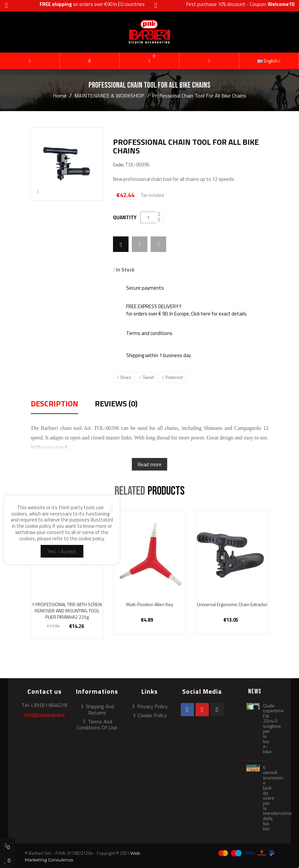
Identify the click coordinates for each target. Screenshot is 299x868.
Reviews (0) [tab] (116, 404)
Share (126, 377)
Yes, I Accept (62, 551)
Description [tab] (55, 404)
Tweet (148, 377)
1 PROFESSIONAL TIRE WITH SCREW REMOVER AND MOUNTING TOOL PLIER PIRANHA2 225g (67, 611)
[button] (90, 61)
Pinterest (174, 377)
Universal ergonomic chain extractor (232, 604)
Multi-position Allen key (150, 604)
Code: (119, 165)
